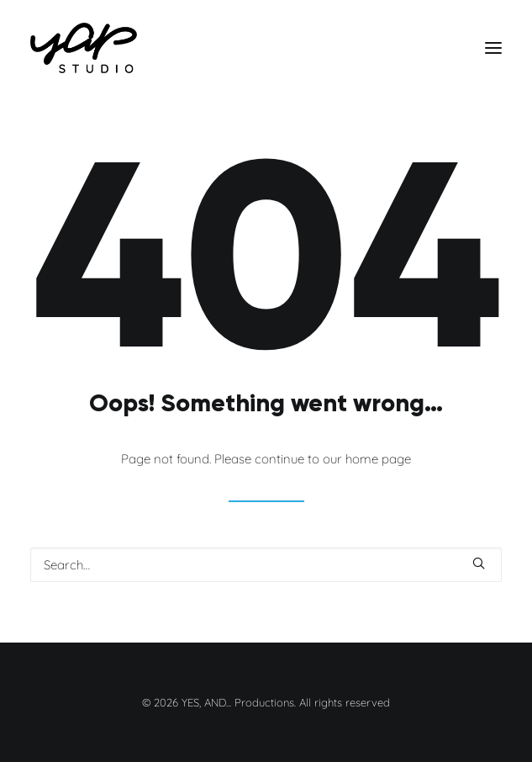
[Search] (266, 565)
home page (378, 459)
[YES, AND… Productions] (84, 48)
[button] (493, 48)
